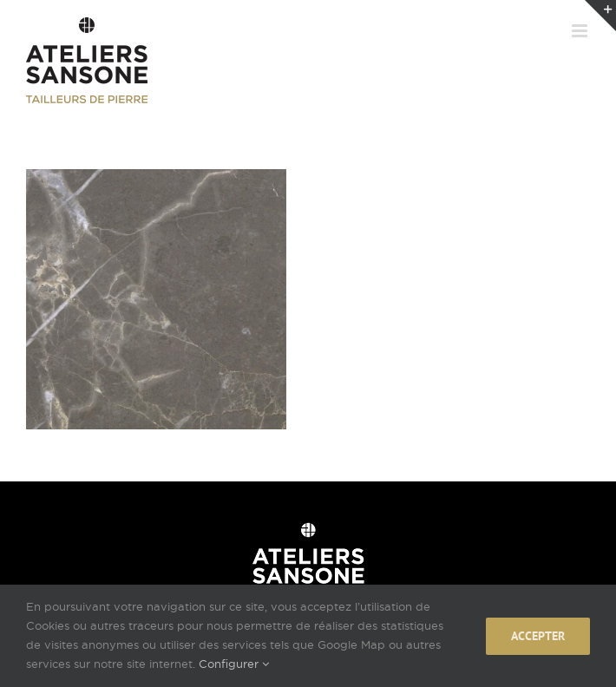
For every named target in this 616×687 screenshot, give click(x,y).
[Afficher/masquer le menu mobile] (581, 31)
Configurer (234, 664)
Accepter (538, 636)
